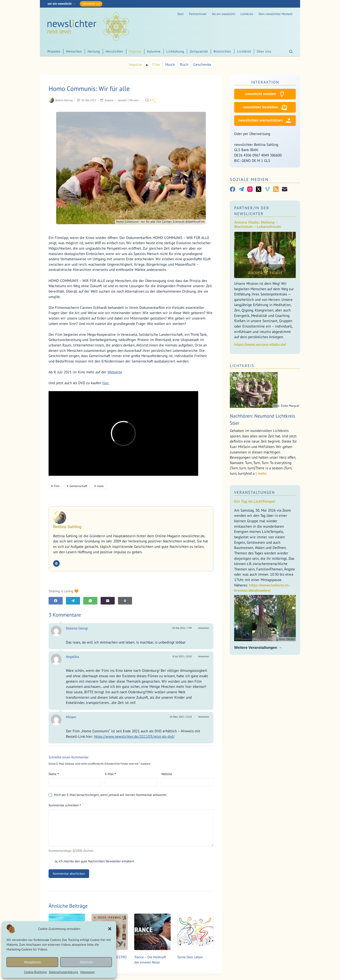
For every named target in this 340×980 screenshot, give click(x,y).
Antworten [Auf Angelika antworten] (204, 656)
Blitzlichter (222, 51)
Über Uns (264, 51)
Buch (184, 64)
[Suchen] (291, 52)
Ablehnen (86, 962)
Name (54, 774)
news (99, 486)
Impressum (87, 972)
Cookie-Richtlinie (35, 972)
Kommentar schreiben (65, 805)
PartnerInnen (198, 14)
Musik (170, 64)
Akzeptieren (32, 962)
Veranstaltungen (255, 492)
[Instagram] (250, 189)
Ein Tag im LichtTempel (255, 502)
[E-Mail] (108, 601)
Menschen (74, 51)
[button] (110, 929)
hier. (106, 383)
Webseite (115, 372)
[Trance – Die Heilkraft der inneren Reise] (152, 932)
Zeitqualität (199, 51)
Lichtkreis (247, 14)
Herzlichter (114, 51)
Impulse (135, 51)
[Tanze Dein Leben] (195, 932)
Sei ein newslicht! (223, 14)
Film (156, 64)
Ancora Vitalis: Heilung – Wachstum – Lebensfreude (258, 225)
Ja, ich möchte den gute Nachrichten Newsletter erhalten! (91, 861)
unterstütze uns (91, 4)
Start (181, 14)
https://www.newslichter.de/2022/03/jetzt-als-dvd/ (134, 736)
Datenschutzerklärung (64, 972)
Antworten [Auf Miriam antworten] (204, 717)
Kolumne (154, 51)
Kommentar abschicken (69, 874)
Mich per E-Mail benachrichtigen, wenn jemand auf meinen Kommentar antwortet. (108, 795)
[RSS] (276, 189)
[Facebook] (56, 601)
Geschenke (202, 64)
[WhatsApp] (90, 601)
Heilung (94, 51)
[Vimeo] (267, 189)
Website (167, 774)
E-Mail (110, 774)
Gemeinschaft (77, 486)
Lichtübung (175, 51)
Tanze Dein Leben (190, 957)
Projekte (54, 51)
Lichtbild (244, 51)
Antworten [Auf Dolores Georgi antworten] (204, 628)
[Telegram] (73, 601)
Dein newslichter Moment (276, 14)
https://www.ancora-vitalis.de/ (260, 345)
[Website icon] (56, 563)
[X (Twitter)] (259, 189)
